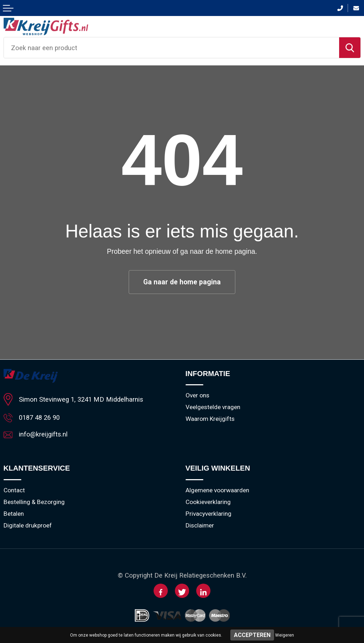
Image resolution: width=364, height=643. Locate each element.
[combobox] (172, 48)
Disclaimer (200, 526)
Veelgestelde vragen (213, 407)
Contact (14, 491)
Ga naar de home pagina (182, 282)
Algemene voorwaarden (217, 491)
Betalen (14, 514)
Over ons (197, 396)
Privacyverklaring (208, 514)
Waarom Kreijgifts (210, 419)
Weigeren (285, 635)
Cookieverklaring (208, 502)
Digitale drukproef (28, 526)
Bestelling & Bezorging (34, 502)
